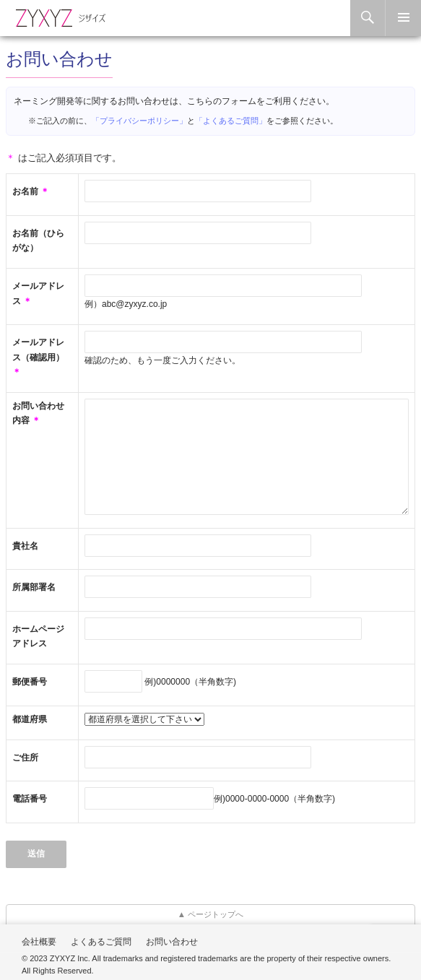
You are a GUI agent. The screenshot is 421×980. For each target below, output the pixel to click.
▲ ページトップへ (211, 914)
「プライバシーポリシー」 (139, 121)
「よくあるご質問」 (231, 121)
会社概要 (39, 942)
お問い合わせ (172, 942)
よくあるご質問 (101, 942)
